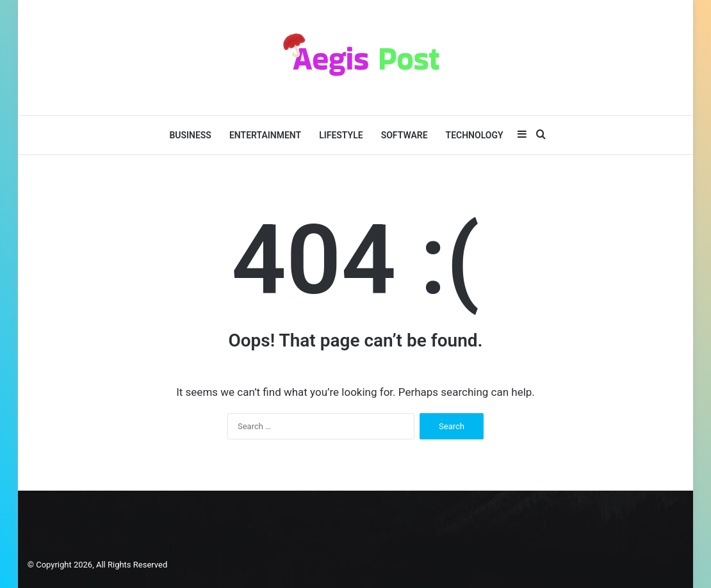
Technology (475, 135)
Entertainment (265, 135)
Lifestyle (341, 135)
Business (190, 135)
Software (405, 135)
